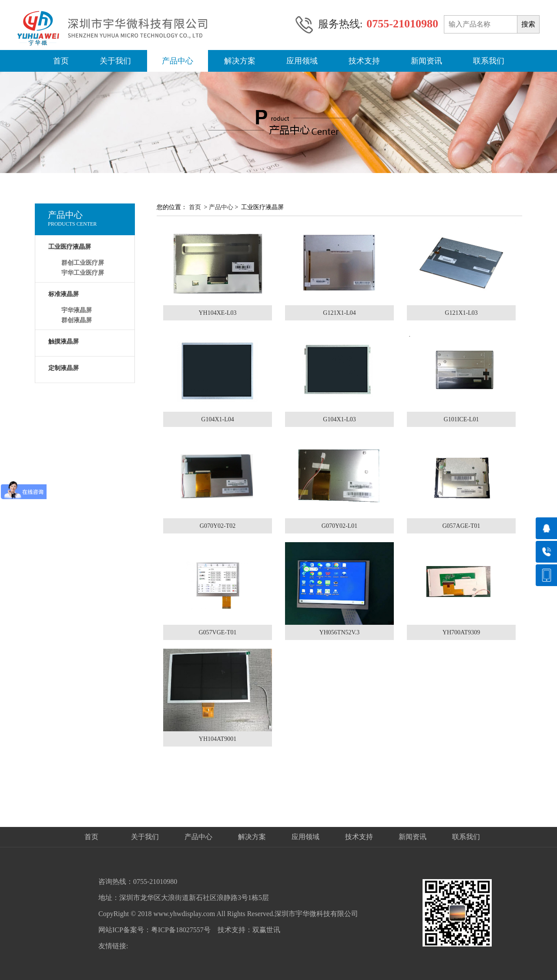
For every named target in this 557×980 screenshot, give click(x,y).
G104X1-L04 (217, 419)
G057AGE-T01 (461, 526)
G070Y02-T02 (218, 526)
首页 (61, 61)
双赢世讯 (266, 930)
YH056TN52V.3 (340, 632)
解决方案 (240, 61)
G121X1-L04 (339, 313)
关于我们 (115, 61)
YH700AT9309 (461, 632)
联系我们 (489, 61)
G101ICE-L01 (461, 419)
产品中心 (178, 61)
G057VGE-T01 (217, 632)
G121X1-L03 (461, 313)
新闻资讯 (426, 61)
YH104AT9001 (218, 739)
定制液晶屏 (64, 368)
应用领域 (302, 61)
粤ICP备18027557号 (181, 930)
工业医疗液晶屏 (70, 247)
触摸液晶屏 (64, 342)
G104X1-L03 (339, 419)
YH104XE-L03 (217, 313)
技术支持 (364, 61)
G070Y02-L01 (339, 526)
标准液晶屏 (64, 294)
